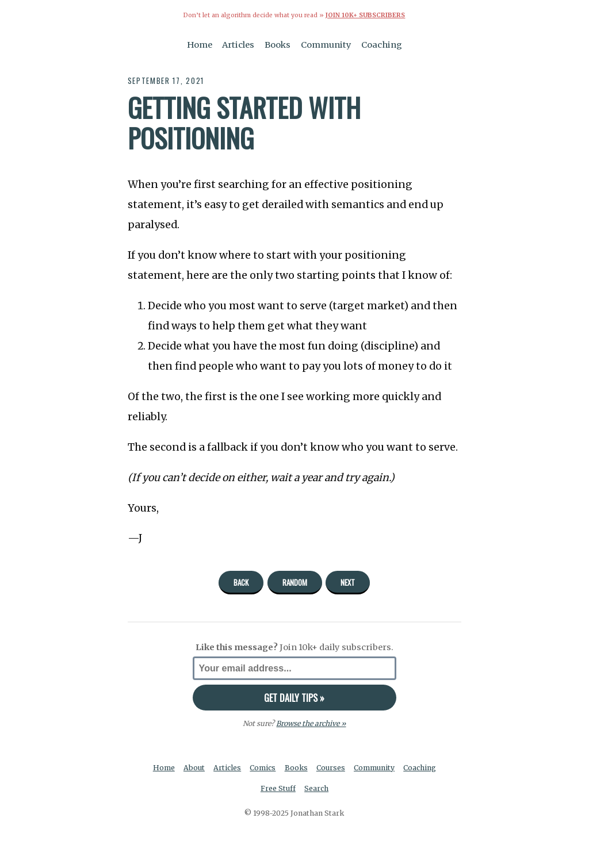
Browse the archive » (311, 723)
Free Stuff (278, 788)
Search (316, 788)
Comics (263, 768)
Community (326, 45)
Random (295, 582)
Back (241, 582)
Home (200, 45)
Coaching (382, 45)
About (194, 768)
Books (278, 45)
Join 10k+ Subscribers (365, 15)
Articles (238, 45)
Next (348, 582)
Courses (331, 768)
